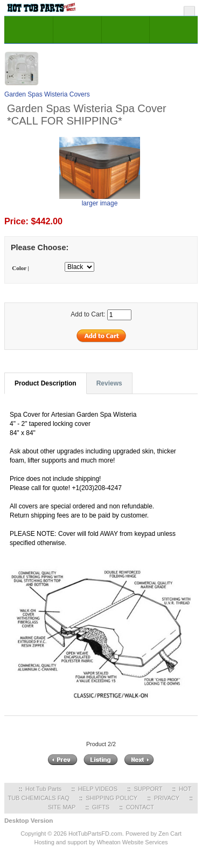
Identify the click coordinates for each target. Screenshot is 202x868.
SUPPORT (148, 789)
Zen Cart (170, 833)
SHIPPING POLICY (112, 798)
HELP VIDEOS (98, 789)
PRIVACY (167, 798)
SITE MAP (62, 807)
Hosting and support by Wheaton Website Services (101, 842)
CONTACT (140, 807)
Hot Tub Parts (43, 789)
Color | (20, 268)
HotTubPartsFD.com (95, 833)
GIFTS (101, 807)
